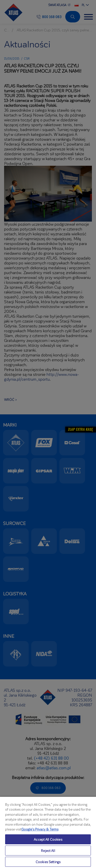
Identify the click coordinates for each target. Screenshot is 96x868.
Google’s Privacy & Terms (40, 829)
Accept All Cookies (48, 839)
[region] (48, 832)
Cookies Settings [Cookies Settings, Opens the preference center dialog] (48, 862)
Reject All (48, 851)
